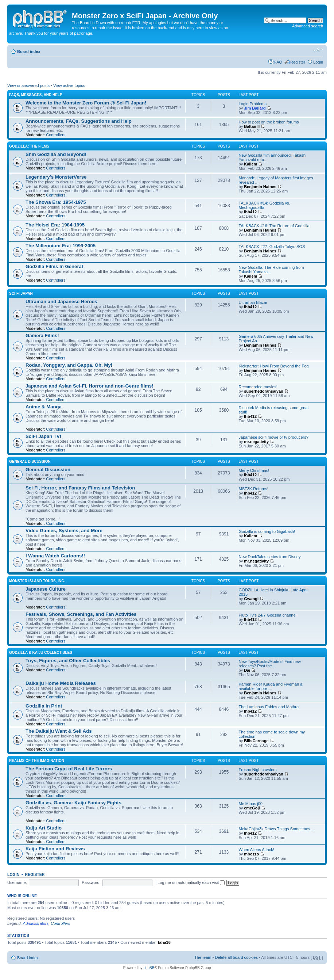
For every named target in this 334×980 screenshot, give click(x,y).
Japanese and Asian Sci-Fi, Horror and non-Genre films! (90, 386)
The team (203, 957)
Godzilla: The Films (29, 146)
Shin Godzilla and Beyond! (56, 154)
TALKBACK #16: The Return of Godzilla (274, 226)
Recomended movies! (258, 387)
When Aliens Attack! (257, 850)
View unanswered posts (28, 85)
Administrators (36, 923)
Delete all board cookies (236, 957)
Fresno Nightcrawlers (258, 770)
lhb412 (250, 212)
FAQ (278, 62)
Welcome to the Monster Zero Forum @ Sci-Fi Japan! (86, 103)
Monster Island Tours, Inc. (37, 581)
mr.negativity (256, 442)
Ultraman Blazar (253, 302)
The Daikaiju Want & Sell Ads (59, 731)
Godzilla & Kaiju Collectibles (41, 653)
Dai (247, 670)
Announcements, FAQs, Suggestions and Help (79, 121)
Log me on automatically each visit (191, 882)
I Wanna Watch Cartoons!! (55, 556)
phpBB (149, 968)
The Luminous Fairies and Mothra (269, 707)
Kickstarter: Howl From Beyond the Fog (274, 366)
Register (298, 62)
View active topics (69, 85)
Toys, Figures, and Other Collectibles (68, 661)
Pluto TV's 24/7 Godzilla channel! (268, 615)
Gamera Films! (42, 335)
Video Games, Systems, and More (64, 531)
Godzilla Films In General (54, 266)
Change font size (318, 50)
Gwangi (251, 599)
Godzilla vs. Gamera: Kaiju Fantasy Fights (73, 803)
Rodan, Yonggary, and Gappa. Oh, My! (69, 365)
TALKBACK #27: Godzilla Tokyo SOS (272, 247)
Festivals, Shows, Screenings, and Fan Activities (81, 614)
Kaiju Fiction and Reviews (55, 849)
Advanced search (308, 26)
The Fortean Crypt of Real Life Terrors (69, 769)
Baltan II (252, 126)
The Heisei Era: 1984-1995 (55, 225)
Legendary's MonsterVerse (56, 177)
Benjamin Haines (260, 187)
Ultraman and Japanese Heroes (61, 302)
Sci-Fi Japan (21, 293)
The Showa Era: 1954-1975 (56, 202)
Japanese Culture (46, 589)
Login (318, 62)
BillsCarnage (256, 741)
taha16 (164, 942)
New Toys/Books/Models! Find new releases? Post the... (270, 664)
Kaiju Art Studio (44, 828)
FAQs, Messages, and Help (36, 95)
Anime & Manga (44, 407)
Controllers (56, 135)
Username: (17, 882)
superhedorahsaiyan (264, 391)
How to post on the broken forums (269, 122)
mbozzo (251, 854)
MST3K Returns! (254, 489)
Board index (29, 52)
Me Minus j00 (251, 804)
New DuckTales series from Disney (270, 557)
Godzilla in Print (44, 706)
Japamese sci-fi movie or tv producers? (274, 437)
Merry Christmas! (254, 470)
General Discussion (30, 462)
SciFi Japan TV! (43, 436)
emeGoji (252, 808)
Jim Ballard (255, 108)
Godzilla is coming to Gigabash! (267, 531)
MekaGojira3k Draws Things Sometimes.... (277, 829)
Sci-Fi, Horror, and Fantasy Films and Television (80, 488)
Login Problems (253, 104)
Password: (91, 882)
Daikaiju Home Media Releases (61, 683)
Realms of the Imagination (37, 761)
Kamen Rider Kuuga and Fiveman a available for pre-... (271, 686)
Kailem (250, 164)
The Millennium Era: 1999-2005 (61, 246)
